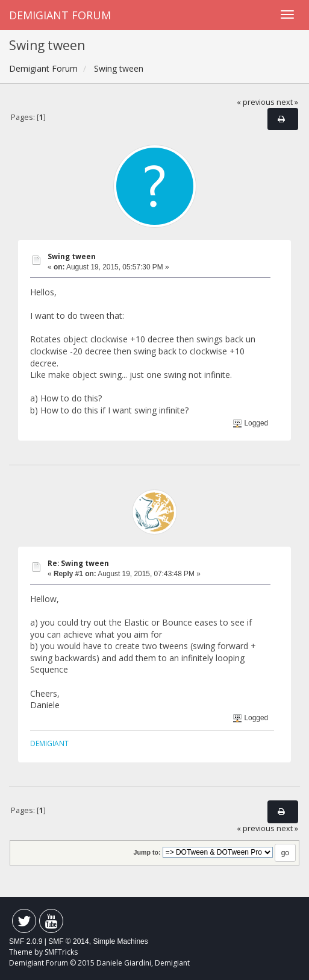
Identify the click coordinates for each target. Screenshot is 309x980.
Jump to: (147, 852)
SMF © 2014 (69, 941)
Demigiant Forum (60, 15)
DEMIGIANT (49, 743)
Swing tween (72, 256)
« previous (256, 102)
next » (287, 102)
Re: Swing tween (78, 563)
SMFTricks (61, 952)
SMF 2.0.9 (26, 941)
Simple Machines (120, 941)
